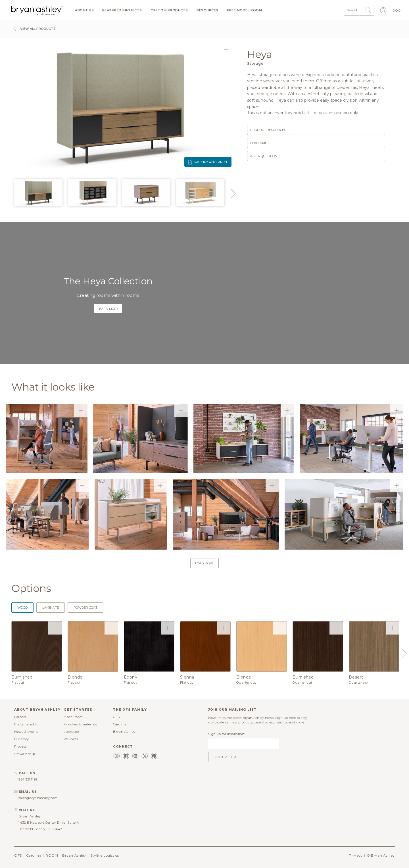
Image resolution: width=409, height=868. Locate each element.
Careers (20, 717)
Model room (73, 717)
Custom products (169, 10)
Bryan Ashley (124, 732)
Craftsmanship (26, 724)
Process (20, 746)
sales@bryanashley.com (38, 798)
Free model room (244, 10)
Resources (207, 10)
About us (84, 10)
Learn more (108, 309)
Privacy (356, 855)
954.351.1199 (28, 779)
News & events (26, 732)
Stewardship (25, 754)
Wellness (71, 739)
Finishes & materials (80, 724)
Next (232, 193)
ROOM (52, 855)
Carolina (120, 724)
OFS (116, 717)
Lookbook (71, 732)
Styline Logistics (105, 855)
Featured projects (122, 10)
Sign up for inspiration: (227, 734)
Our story (22, 739)
